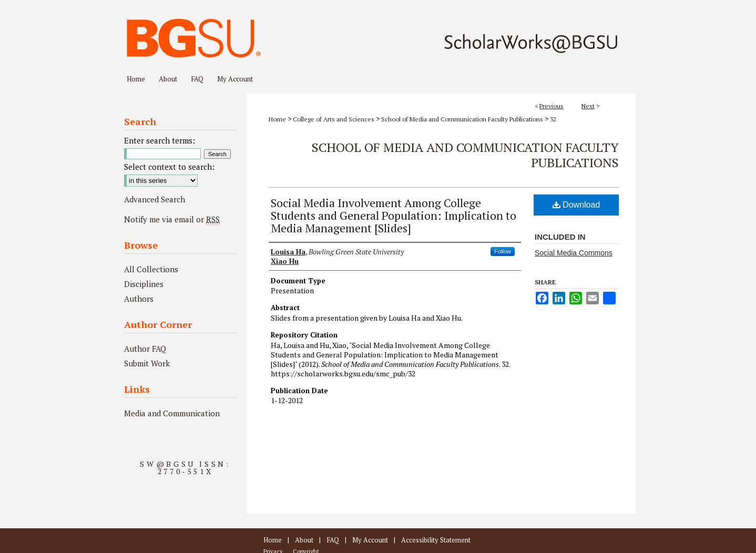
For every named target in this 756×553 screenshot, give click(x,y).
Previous (551, 106)
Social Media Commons (574, 253)
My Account (370, 540)
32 (553, 119)
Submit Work (147, 363)
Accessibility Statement (436, 540)
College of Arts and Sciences (334, 119)
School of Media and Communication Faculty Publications (462, 119)
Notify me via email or (172, 219)
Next (588, 106)
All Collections (151, 269)
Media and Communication (172, 413)
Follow (503, 251)
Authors (139, 299)
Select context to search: (169, 167)
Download (576, 205)
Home (277, 119)
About (304, 540)
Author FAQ (145, 349)
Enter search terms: (160, 140)
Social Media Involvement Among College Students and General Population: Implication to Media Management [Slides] (394, 215)
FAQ (333, 540)
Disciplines (144, 284)
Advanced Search (155, 199)
